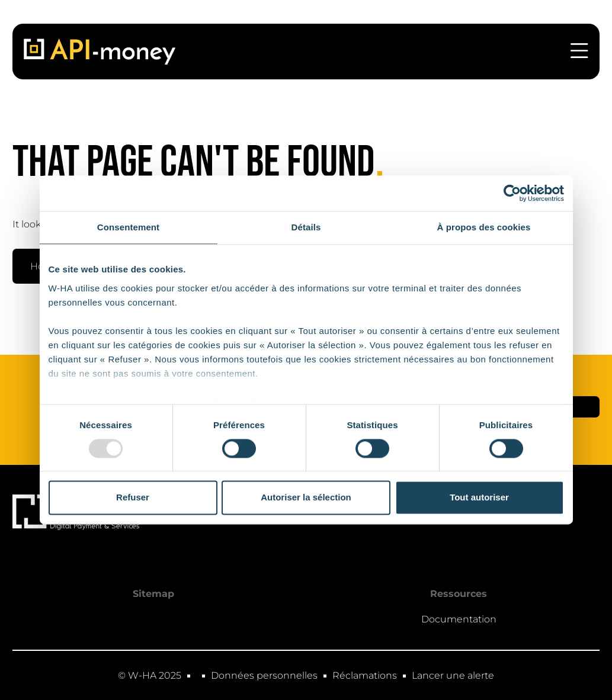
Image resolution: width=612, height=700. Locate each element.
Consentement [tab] (128, 227)
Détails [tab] (306, 227)
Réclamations (365, 675)
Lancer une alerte (453, 675)
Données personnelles (264, 675)
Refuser (133, 498)
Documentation (459, 619)
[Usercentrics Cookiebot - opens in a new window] (512, 193)
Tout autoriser (479, 498)
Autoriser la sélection (306, 498)
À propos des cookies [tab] (484, 227)
